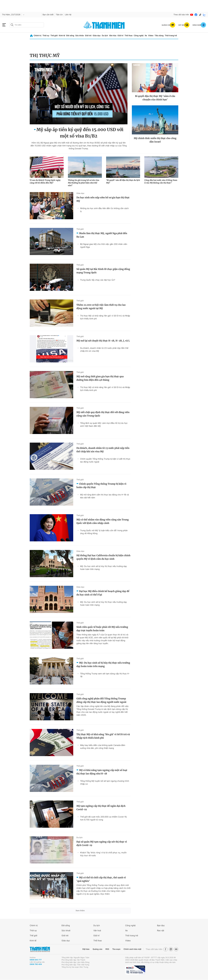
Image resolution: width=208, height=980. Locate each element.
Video (151, 36)
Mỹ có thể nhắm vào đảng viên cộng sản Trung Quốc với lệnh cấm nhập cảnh (103, 521)
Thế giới (54, 36)
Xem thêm (80, 911)
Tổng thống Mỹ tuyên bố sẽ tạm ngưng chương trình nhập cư (105, 782)
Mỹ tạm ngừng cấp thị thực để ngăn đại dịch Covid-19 (101, 808)
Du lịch (105, 36)
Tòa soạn (116, 949)
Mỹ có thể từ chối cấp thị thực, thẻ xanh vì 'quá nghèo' (101, 879)
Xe (146, 36)
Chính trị (38, 36)
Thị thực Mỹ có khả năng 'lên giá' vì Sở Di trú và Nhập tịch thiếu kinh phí (105, 317)
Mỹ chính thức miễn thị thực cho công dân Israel (155, 140)
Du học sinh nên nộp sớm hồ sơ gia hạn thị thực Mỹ (103, 199)
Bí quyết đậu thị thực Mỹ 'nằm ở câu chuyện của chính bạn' (155, 98)
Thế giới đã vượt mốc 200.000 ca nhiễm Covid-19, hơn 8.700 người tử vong (104, 818)
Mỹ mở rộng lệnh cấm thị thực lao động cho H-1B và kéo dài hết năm (104, 496)
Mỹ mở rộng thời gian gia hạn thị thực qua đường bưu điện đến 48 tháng (100, 378)
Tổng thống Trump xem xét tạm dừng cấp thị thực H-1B (105, 675)
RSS (107, 949)
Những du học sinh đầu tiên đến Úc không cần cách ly (104, 210)
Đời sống (70, 36)
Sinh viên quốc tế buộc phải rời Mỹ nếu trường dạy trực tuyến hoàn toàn (102, 629)
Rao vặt (161, 930)
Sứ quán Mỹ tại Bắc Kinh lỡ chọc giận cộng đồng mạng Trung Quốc (103, 271)
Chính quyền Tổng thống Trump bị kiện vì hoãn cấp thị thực (101, 486)
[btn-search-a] (12, 25)
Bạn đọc (161, 925)
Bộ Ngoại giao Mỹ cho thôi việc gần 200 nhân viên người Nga (104, 246)
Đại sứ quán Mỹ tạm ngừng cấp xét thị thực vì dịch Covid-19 (102, 843)
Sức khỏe (80, 36)
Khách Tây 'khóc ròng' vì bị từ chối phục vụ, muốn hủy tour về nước (103, 854)
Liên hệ (68, 15)
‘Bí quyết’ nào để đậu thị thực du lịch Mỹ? (123, 181)
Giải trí (120, 36)
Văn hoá (97, 930)
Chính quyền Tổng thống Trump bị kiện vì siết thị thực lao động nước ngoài (105, 460)
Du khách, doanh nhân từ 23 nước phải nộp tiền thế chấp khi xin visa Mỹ (104, 349)
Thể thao (129, 36)
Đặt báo (86, 949)
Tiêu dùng (159, 36)
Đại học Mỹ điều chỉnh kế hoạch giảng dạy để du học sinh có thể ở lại (103, 593)
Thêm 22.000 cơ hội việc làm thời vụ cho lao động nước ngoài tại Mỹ (101, 307)
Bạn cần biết (48, 15)
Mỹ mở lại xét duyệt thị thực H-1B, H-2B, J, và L (103, 341)
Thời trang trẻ (171, 36)
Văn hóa (113, 36)
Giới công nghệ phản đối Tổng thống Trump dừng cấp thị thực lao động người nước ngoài (101, 700)
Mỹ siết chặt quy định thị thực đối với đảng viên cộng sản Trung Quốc (103, 414)
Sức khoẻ (66, 930)
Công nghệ (139, 36)
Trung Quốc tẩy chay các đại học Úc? (98, 280)
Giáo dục (97, 36)
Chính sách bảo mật (132, 949)
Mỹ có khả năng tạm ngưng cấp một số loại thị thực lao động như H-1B (102, 772)
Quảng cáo (97, 949)
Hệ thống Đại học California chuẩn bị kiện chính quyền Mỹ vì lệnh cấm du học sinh (103, 557)
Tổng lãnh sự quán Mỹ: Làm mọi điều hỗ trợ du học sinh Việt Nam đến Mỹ (104, 425)
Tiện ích (59, 15)
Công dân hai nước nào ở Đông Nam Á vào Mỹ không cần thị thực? (161, 181)
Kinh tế (62, 36)
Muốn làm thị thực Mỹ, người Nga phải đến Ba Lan (102, 235)
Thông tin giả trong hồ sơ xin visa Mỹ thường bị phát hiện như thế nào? (84, 183)
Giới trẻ (88, 36)
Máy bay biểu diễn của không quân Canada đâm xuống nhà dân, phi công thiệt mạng (103, 747)
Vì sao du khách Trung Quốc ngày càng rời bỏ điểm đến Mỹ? (45, 181)
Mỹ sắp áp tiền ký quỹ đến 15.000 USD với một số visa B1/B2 (80, 133)
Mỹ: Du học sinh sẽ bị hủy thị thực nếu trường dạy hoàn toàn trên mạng (103, 568)
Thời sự (46, 36)
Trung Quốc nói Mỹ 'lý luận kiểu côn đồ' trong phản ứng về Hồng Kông (104, 532)
